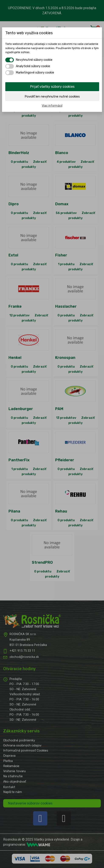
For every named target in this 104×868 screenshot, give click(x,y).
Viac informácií (52, 106)
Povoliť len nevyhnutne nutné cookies (52, 96)
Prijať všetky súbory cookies (52, 87)
